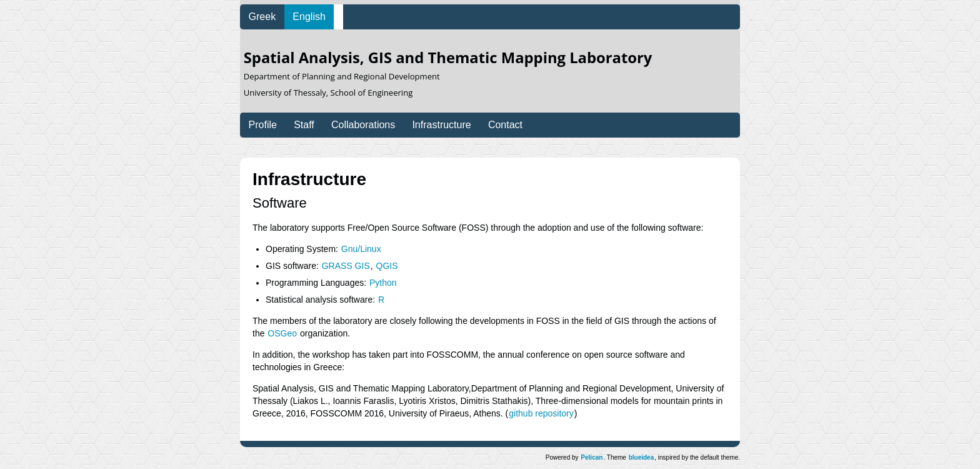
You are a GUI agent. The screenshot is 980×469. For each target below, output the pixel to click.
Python (383, 283)
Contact (505, 125)
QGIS (387, 266)
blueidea (642, 457)
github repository (541, 413)
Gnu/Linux (361, 249)
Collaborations (363, 125)
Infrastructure (441, 125)
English (309, 17)
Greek (262, 17)
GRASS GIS (346, 266)
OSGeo (282, 333)
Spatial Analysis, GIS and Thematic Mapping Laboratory (448, 74)
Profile (263, 125)
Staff (304, 125)
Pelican (592, 457)
